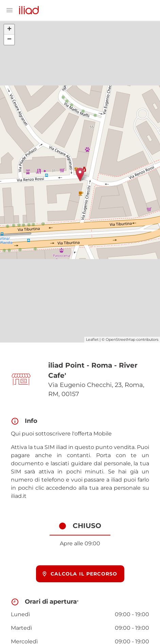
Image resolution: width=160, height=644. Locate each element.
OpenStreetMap (120, 339)
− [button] (9, 40)
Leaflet (92, 339)
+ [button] (9, 30)
